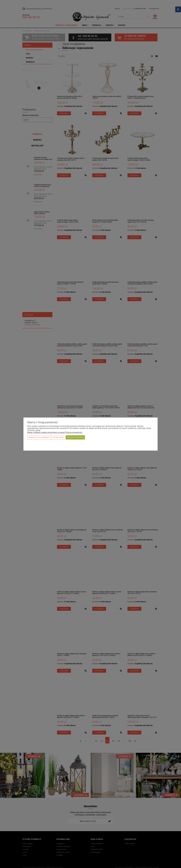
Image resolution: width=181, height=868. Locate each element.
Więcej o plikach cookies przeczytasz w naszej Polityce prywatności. (55, 432)
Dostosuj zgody (58, 437)
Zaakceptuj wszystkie (75, 437)
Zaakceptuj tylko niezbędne (39, 437)
